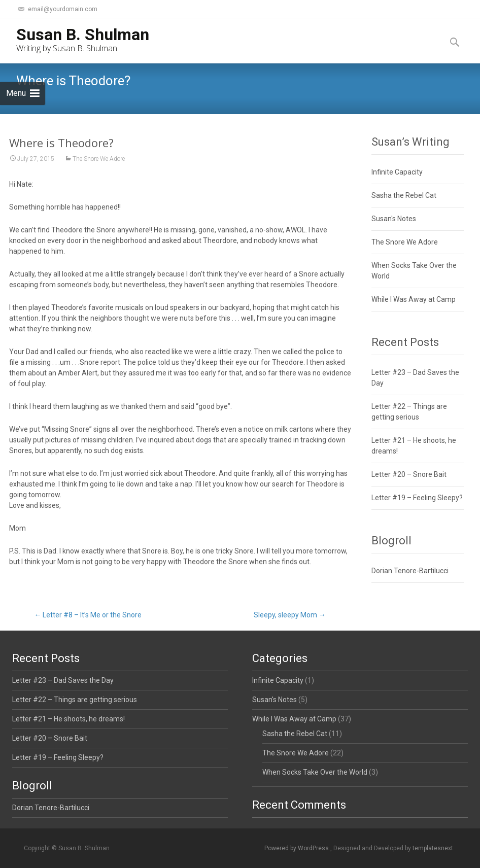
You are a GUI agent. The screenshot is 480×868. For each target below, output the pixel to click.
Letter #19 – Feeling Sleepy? (417, 498)
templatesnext (433, 848)
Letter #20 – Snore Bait (409, 474)
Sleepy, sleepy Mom (290, 615)
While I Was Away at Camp (414, 299)
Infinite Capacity (397, 172)
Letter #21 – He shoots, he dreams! (68, 719)
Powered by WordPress (297, 848)
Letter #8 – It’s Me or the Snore (88, 615)
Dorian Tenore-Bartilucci (410, 571)
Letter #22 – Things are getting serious (75, 700)
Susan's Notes (394, 219)
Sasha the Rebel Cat (404, 195)
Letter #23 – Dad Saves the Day (63, 680)
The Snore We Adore (99, 159)
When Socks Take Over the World (315, 772)
